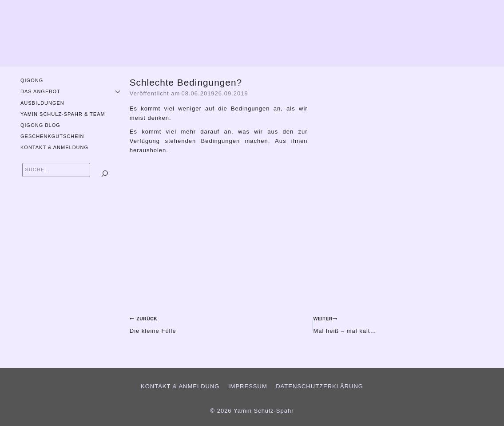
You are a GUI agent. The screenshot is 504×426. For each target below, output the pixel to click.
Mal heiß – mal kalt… (405, 324)
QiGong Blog (40, 125)
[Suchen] (105, 174)
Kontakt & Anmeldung (54, 147)
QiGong (32, 80)
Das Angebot (40, 91)
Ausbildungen (42, 103)
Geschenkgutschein (52, 136)
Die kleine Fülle (219, 324)
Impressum (248, 386)
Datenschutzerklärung (319, 386)
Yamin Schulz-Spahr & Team (63, 114)
